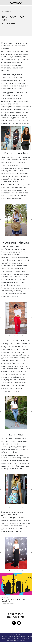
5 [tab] (20, 238)
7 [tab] (22, 336)
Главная (3, 38)
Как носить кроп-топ (12, 38)
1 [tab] (10, 238)
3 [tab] (15, 238)
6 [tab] (22, 238)
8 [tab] (25, 336)
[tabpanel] (16, 220)
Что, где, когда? (7, 11)
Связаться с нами (16, 617)
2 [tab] (12, 238)
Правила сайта (16, 614)
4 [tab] (17, 238)
